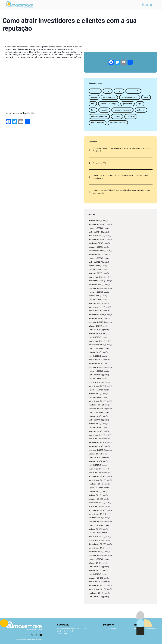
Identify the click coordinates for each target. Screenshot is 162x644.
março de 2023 (95, 247)
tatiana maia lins (98, 123)
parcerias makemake (99, 116)
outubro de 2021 (95, 285)
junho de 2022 (94, 262)
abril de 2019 (94, 356)
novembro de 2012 (96, 548)
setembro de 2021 (96, 288)
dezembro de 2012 (96, 544)
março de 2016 (95, 431)
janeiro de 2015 (95, 473)
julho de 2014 (94, 492)
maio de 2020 (94, 333)
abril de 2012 (94, 574)
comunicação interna (130, 97)
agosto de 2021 (95, 292)
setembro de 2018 (96, 367)
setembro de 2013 (96, 522)
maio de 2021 (94, 296)
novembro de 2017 (96, 386)
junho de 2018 (94, 375)
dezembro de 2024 (96, 224)
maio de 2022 (94, 266)
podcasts (117, 116)
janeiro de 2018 (95, 382)
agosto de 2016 (95, 412)
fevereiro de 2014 (95, 503)
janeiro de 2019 (95, 360)
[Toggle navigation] (158, 5)
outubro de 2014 (95, 484)
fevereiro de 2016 (95, 435)
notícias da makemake (122, 110)
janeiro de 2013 (95, 540)
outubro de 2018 (95, 363)
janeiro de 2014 (95, 507)
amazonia (95, 91)
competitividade (109, 97)
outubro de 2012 (95, 552)
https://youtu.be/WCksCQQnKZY (20, 113)
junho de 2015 (94, 458)
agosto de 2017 (95, 390)
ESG (93, 104)
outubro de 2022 (95, 254)
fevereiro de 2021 (95, 307)
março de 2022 (95, 273)
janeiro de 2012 (95, 582)
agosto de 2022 (95, 258)
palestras (141, 110)
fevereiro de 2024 (95, 236)
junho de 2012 (94, 567)
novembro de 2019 (96, 345)
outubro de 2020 (95, 318)
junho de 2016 (94, 420)
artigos (119, 91)
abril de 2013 (94, 533)
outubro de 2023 (95, 243)
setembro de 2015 (96, 450)
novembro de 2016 (96, 401)
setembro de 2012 (96, 555)
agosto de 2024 (95, 228)
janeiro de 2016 (95, 439)
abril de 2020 (94, 337)
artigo (108, 91)
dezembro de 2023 (96, 239)
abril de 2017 (94, 397)
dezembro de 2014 (96, 476)
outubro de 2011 (95, 593)
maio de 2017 (94, 394)
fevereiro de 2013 (95, 537)
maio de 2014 (94, 495)
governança (128, 104)
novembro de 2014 (96, 480)
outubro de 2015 (95, 446)
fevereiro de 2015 (95, 469)
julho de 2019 (94, 352)
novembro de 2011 (96, 589)
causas (94, 97)
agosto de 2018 (95, 371)
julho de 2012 (94, 563)
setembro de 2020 (96, 322)
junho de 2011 (94, 597)
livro (93, 110)
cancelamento (133, 91)
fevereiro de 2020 (95, 341)
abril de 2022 (94, 270)
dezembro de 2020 (96, 315)
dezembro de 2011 (96, 585)
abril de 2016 (94, 428)
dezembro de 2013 (96, 510)
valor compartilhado (118, 123)
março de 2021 (95, 303)
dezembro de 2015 (96, 443)
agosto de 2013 (95, 525)
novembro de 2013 (96, 514)
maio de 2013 (94, 529)
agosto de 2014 (95, 488)
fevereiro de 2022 (95, 277)
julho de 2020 (94, 326)
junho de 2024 (94, 232)
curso (146, 97)
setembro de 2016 (96, 409)
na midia (104, 110)
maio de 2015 (94, 461)
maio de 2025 (94, 221)
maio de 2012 (94, 570)
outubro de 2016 (95, 405)
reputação (131, 116)
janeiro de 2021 (95, 311)
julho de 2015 (94, 454)
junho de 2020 (94, 330)
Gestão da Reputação (109, 104)
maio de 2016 (94, 424)
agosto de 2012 (95, 559)
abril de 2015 (94, 465)
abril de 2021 (94, 300)
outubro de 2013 (95, 518)
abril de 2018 (94, 379)
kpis (140, 104)
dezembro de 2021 (96, 281)
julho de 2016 (94, 416)
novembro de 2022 (96, 251)
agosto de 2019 (95, 348)
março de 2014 (95, 499)
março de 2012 (95, 578)
